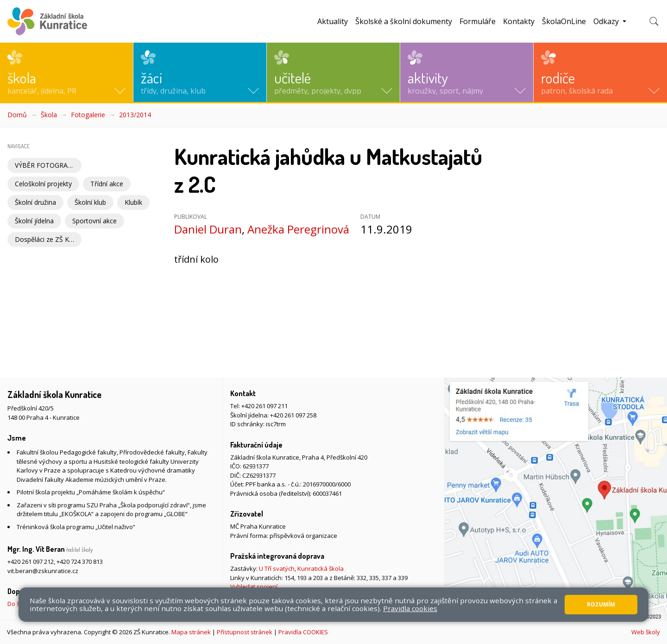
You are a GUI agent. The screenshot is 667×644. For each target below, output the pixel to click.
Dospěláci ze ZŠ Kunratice (48, 239)
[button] (66, 72)
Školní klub (90, 202)
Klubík (133, 202)
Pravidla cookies (410, 608)
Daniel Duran (208, 229)
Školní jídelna (34, 221)
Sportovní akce (94, 221)
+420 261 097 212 (31, 562)
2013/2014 (135, 115)
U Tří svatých (277, 568)
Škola (49, 115)
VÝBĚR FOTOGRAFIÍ (45, 165)
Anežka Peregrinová (298, 229)
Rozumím (601, 604)
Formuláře (478, 21)
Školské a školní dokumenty (404, 21)
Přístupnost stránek (245, 632)
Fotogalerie (88, 115)
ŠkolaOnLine (564, 21)
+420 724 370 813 (80, 562)
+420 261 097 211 (264, 406)
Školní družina (35, 202)
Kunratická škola (321, 568)
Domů (17, 115)
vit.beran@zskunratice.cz (43, 571)
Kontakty (519, 21)
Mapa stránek (191, 632)
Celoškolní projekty (43, 184)
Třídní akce (107, 184)
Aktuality (333, 21)
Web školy (646, 632)
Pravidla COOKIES (303, 632)
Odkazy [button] (607, 21)
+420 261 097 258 (293, 415)
